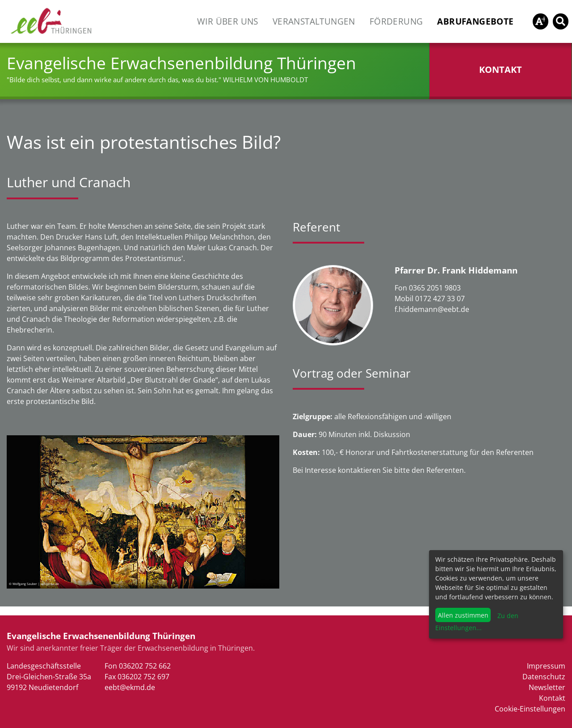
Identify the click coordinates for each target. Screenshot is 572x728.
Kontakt (552, 698)
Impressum (546, 666)
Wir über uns (228, 21)
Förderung (396, 21)
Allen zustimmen (463, 615)
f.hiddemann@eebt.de (432, 309)
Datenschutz (544, 677)
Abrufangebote (475, 21)
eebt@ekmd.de (130, 687)
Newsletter (547, 687)
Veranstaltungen (314, 21)
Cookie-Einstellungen (530, 709)
